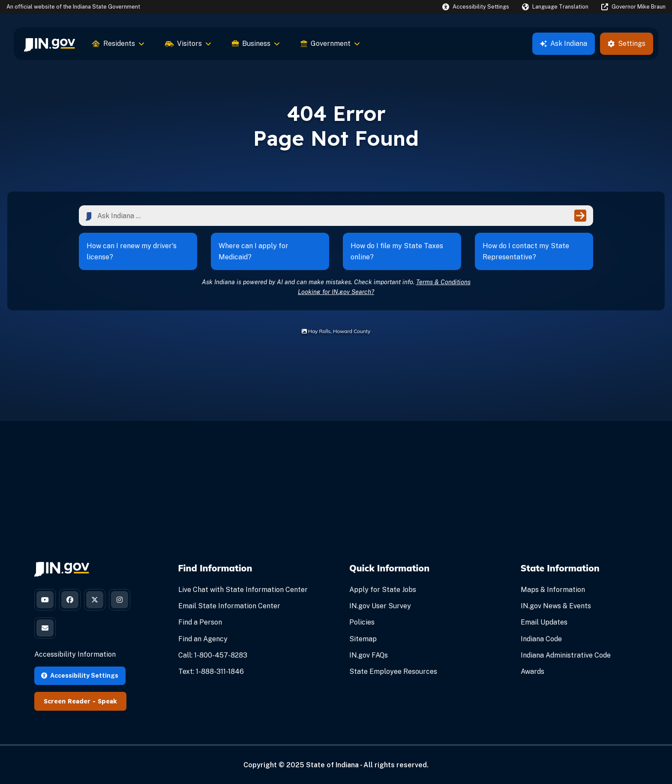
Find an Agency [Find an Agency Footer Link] (203, 639)
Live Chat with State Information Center (243, 590)
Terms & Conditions (443, 282)
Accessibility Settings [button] (80, 675)
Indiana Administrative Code (566, 655)
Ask (564, 44)
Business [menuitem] (256, 44)
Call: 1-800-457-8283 (213, 655)
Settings (627, 44)
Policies (362, 622)
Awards (532, 671)
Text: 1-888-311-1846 (211, 671)
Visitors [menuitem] (188, 44)
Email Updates (544, 622)
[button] (476, 7)
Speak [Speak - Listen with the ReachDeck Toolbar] (107, 701)
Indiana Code (541, 639)
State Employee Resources (393, 671)
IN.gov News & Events (556, 606)
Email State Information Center (229, 606)
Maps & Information (553, 590)
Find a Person (200, 622)
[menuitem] (49, 44)
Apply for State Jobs (383, 590)
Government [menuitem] (330, 44)
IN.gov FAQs (369, 655)
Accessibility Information (75, 654)
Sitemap (363, 639)
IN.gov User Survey (380, 606)
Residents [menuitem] (118, 44)
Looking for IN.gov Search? (336, 292)
